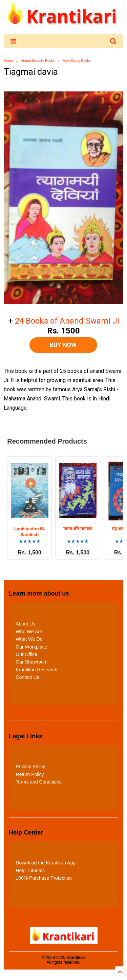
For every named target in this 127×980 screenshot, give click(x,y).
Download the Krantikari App (46, 863)
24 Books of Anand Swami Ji (67, 321)
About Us (25, 624)
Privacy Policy (30, 767)
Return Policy (30, 774)
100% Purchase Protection (44, 878)
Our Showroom (31, 662)
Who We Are (29, 632)
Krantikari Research (36, 670)
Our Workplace (31, 647)
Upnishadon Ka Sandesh (30, 532)
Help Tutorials (30, 871)
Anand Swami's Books (38, 61)
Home (8, 61)
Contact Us (27, 677)
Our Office (26, 654)
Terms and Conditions (38, 782)
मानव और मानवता (78, 529)
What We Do (29, 639)
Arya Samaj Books (77, 61)
